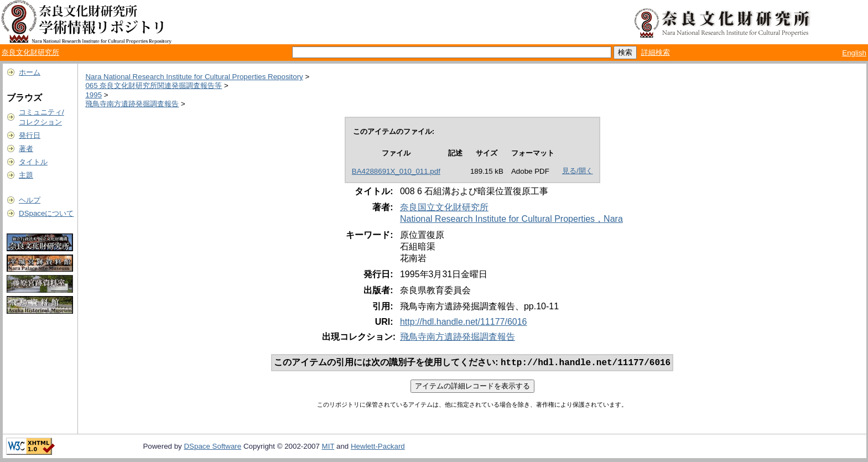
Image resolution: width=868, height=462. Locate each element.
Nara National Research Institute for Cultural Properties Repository (194, 77)
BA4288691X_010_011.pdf (396, 171)
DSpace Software (212, 447)
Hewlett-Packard (378, 447)
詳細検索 (656, 52)
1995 (93, 95)
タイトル (33, 162)
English (854, 53)
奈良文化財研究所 (30, 52)
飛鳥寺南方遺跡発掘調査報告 (132, 104)
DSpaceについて (46, 213)
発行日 (30, 135)
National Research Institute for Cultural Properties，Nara (511, 219)
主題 (26, 175)
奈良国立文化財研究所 (444, 207)
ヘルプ (30, 200)
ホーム (30, 72)
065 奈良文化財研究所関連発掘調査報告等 (154, 85)
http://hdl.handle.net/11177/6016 (464, 322)
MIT (328, 447)
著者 (26, 149)
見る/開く (578, 171)
